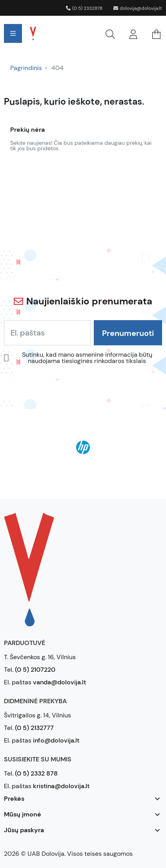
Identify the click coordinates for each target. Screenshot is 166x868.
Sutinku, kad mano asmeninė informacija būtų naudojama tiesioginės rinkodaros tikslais (87, 358)
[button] (82, 33)
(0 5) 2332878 (84, 8)
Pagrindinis (26, 68)
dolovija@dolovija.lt (138, 8)
